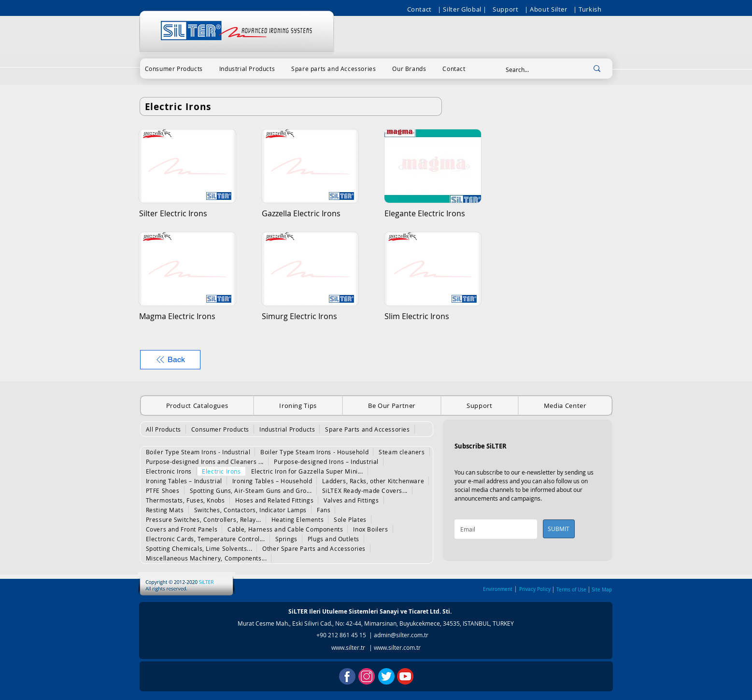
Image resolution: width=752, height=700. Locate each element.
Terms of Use (571, 590)
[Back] (170, 360)
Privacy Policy (535, 589)
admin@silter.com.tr (401, 635)
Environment (498, 589)
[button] (174, 69)
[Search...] (537, 70)
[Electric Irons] (291, 106)
